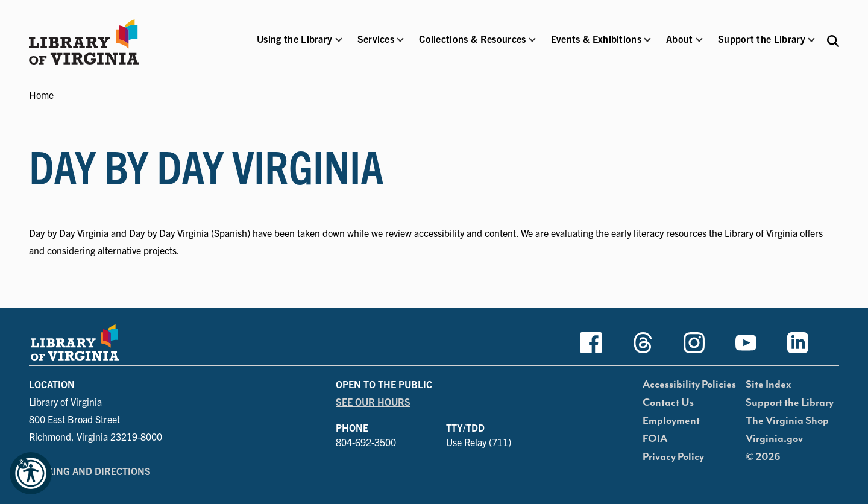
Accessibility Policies (689, 385)
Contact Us (668, 403)
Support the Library (790, 403)
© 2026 (763, 457)
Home (41, 95)
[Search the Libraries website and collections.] (833, 40)
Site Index (769, 385)
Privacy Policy (673, 457)
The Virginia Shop (787, 421)
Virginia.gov (774, 439)
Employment (671, 421)
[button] (294, 47)
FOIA (655, 439)
